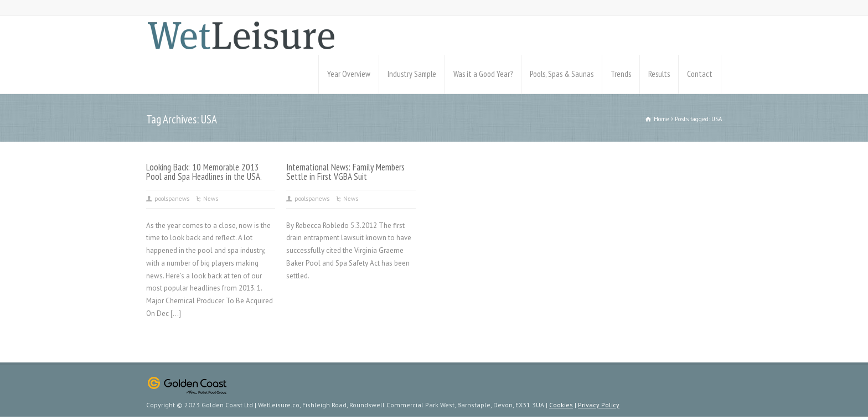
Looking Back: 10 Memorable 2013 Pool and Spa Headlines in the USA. (204, 172)
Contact (700, 74)
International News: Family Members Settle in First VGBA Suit (345, 172)
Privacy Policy (599, 405)
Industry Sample (412, 74)
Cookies (561, 405)
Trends (621, 74)
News (211, 199)
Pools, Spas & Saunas (562, 74)
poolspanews (172, 199)
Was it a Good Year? (483, 74)
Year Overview (349, 74)
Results (659, 74)
